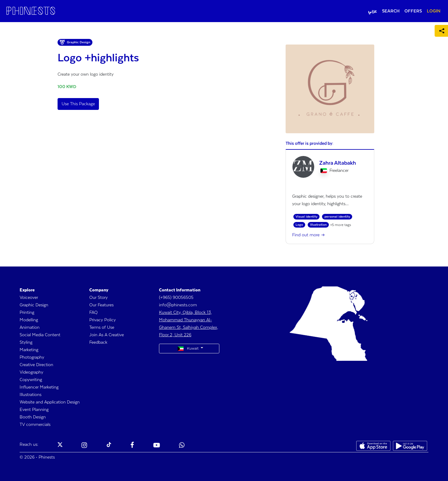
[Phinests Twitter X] (60, 446)
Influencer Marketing (39, 387)
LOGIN (434, 11)
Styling (26, 342)
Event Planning (34, 410)
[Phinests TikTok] (109, 446)
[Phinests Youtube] (157, 446)
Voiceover (29, 298)
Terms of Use (102, 328)
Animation (30, 328)
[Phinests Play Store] (410, 446)
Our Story (98, 298)
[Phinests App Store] (373, 446)
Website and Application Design (50, 402)
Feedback (98, 342)
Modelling (29, 320)
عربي (373, 11)
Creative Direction (36, 365)
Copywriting (31, 380)
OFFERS (413, 11)
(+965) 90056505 (176, 298)
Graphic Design (34, 305)
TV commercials (35, 425)
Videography (31, 372)
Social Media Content (40, 335)
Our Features (101, 305)
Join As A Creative (107, 335)
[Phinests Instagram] (84, 446)
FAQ (93, 313)
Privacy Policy (103, 320)
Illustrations (30, 395)
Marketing (29, 350)
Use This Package (78, 104)
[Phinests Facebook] (132, 446)
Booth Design (33, 417)
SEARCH (391, 11)
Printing (27, 313)
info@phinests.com (178, 305)
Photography (32, 357)
